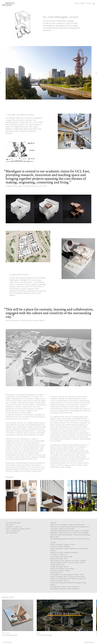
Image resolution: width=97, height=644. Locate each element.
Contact (89, 3)
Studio (77, 3)
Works (83, 3)
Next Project (90, 642)
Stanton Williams (8, 4)
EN (94, 3)
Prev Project (7, 642)
